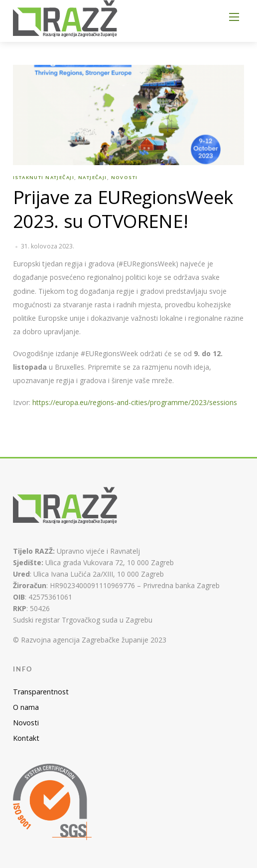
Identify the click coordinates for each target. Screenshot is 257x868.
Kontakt (26, 738)
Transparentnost (41, 692)
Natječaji (93, 177)
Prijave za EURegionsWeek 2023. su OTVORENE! (123, 209)
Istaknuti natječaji (44, 177)
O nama (26, 707)
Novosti (125, 177)
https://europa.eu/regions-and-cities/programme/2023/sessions (135, 402)
